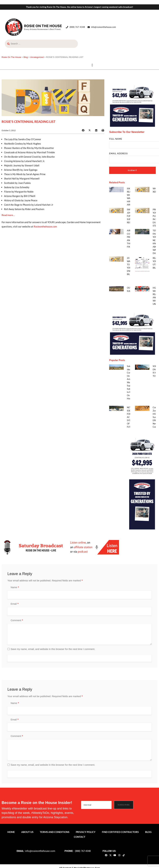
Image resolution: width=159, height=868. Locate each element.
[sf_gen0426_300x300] (132, 104)
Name (15, 588)
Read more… (8, 215)
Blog (148, 832)
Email (15, 604)
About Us (27, 832)
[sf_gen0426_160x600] (142, 481)
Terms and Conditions (55, 832)
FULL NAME (116, 139)
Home (11, 832)
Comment (17, 620)
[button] (92, 65)
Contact (80, 837)
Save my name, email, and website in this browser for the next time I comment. (53, 649)
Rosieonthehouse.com (45, 226)
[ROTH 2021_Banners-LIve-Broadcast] (60, 547)
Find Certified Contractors (120, 832)
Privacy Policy (86, 832)
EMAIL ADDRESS (118, 154)
